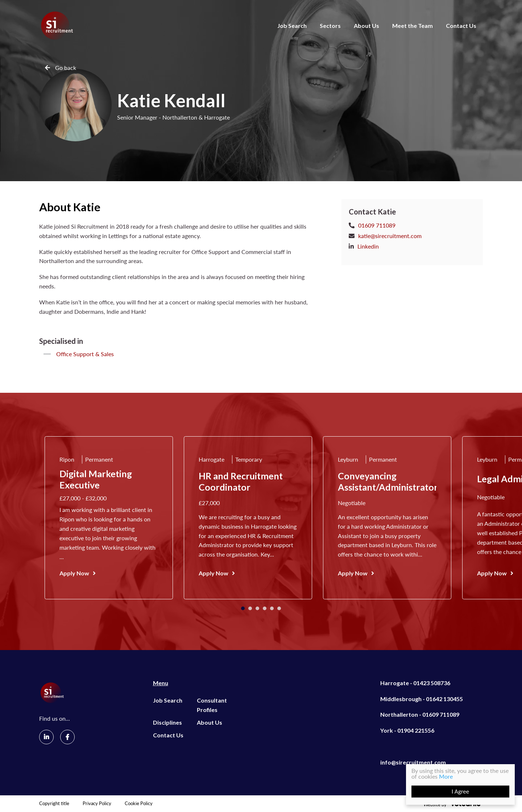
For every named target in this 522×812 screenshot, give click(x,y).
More (446, 776)
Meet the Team (413, 26)
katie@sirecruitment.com (390, 236)
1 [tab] (243, 608)
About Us (366, 26)
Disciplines (167, 722)
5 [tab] (272, 608)
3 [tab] (257, 608)
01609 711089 (377, 225)
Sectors (330, 26)
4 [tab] (265, 608)
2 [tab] (250, 608)
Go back (66, 68)
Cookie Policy (139, 803)
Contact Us (461, 26)
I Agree (461, 792)
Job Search (292, 26)
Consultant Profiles (212, 705)
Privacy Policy (97, 803)
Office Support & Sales (85, 354)
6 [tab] (279, 608)
